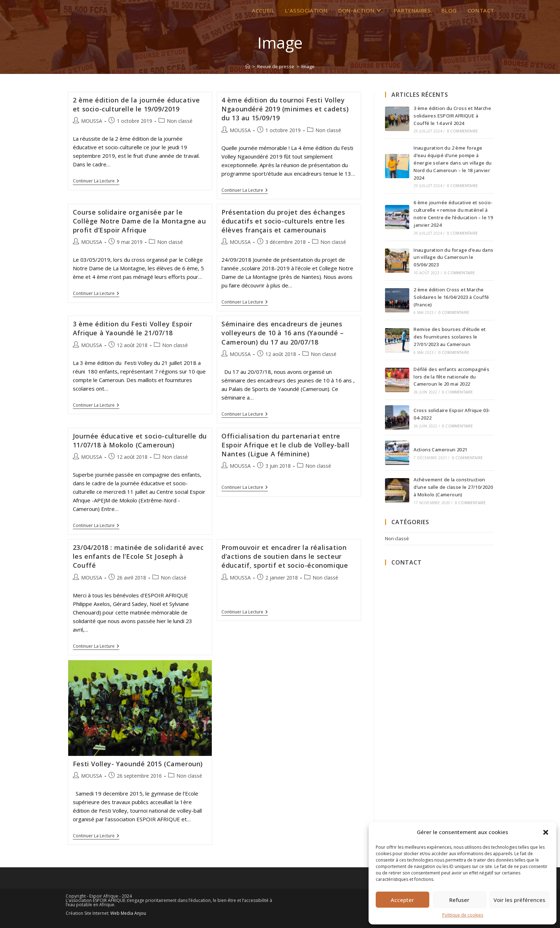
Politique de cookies (463, 915)
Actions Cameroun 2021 (440, 450)
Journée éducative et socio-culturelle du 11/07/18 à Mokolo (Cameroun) (140, 440)
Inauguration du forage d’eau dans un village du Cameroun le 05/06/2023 (453, 257)
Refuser (459, 900)
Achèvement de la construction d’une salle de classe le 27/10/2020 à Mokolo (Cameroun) (453, 487)
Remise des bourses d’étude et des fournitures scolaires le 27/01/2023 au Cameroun (450, 337)
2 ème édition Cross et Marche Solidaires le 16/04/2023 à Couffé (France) (451, 297)
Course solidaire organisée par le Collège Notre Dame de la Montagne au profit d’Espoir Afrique (139, 221)
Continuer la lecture (96, 181)
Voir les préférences (519, 900)
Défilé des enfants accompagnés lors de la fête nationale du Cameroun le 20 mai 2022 (451, 377)
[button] (546, 832)
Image (308, 66)
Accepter (402, 900)
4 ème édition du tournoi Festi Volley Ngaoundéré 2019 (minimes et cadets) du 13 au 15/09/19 (285, 109)
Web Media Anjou (128, 913)
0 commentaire (463, 131)
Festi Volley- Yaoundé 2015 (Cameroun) (138, 764)
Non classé (180, 121)
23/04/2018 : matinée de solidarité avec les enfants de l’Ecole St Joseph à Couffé (138, 556)
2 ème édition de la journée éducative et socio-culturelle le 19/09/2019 (136, 104)
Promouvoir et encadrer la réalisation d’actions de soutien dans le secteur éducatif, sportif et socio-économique (285, 556)
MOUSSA (92, 121)
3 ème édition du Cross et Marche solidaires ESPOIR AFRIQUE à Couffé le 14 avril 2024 (452, 116)
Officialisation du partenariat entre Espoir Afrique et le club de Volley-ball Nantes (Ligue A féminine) (285, 445)
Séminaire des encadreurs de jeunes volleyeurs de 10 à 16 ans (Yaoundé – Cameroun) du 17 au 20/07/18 (283, 333)
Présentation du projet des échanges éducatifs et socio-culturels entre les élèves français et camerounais (283, 221)
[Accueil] (248, 66)
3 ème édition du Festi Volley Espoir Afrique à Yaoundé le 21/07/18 (133, 328)
